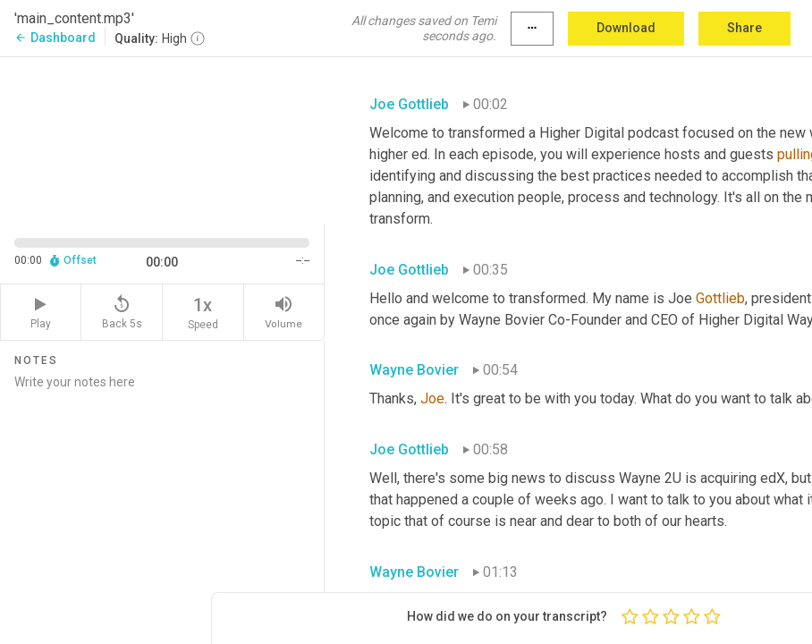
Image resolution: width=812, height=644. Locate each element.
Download (626, 28)
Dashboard (55, 38)
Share (744, 28)
